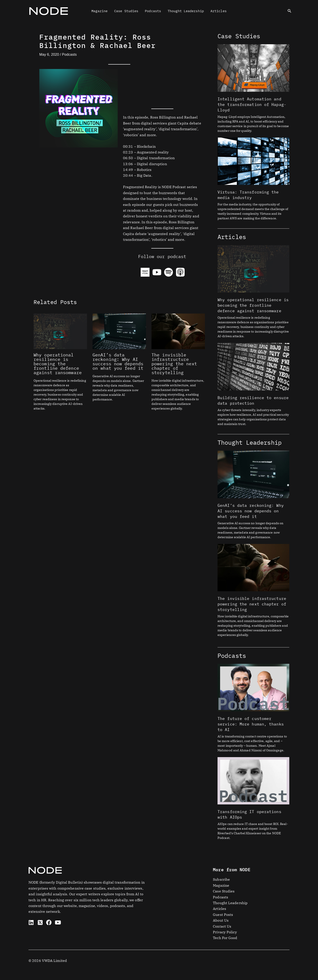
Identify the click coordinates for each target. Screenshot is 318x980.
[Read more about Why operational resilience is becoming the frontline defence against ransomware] (60, 331)
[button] (290, 11)
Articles (219, 11)
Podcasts (153, 11)
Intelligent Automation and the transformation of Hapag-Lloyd (252, 104)
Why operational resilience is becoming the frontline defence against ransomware (58, 364)
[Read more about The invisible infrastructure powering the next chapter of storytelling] (178, 331)
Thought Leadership (186, 11)
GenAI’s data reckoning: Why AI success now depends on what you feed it (118, 361)
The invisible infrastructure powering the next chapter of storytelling (174, 364)
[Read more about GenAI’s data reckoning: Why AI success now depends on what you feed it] (119, 331)
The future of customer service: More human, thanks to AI (251, 724)
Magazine (99, 11)
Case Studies (126, 11)
